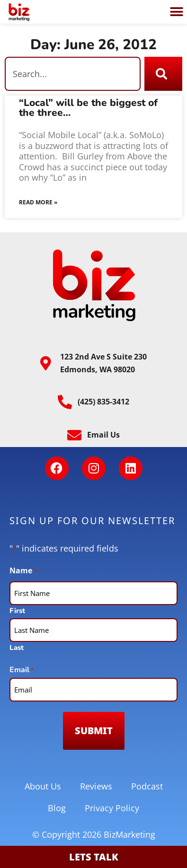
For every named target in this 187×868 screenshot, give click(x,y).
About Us (43, 786)
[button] (176, 12)
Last (17, 647)
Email (22, 670)
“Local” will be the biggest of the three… (88, 108)
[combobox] (73, 74)
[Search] (163, 74)
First (17, 610)
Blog (57, 808)
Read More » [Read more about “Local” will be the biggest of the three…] (38, 202)
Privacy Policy (112, 808)
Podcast (147, 786)
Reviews (96, 786)
